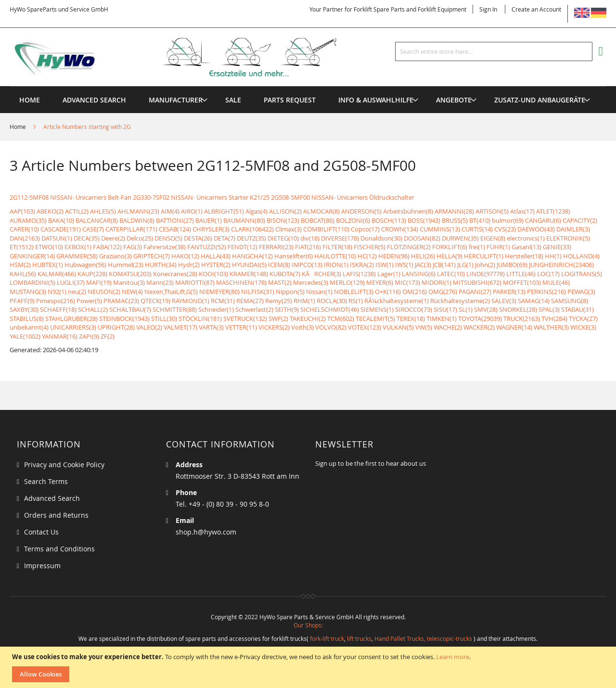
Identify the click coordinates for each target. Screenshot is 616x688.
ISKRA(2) (362, 265)
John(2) (485, 265)
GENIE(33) (557, 247)
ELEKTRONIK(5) (568, 238)
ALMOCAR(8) (321, 211)
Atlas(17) (522, 211)
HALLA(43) (216, 256)
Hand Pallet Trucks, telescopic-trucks (423, 638)
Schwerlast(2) (254, 309)
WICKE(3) (583, 327)
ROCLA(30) (332, 301)
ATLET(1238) (553, 211)
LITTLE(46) (521, 274)
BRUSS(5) (455, 220)
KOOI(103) (213, 274)
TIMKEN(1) (442, 319)
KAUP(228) (92, 274)
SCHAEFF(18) (58, 309)
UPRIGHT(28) (116, 327)
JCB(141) (444, 265)
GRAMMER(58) (77, 256)
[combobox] (494, 51)
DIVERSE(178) (340, 238)
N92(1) (57, 292)
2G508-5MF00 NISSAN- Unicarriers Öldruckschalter (343, 197)
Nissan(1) (319, 292)
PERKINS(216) (546, 292)
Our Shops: (308, 625)
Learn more (453, 657)
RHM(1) (304, 301)
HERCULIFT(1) (484, 256)
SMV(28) (486, 309)
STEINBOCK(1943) (124, 319)
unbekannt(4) (29, 327)
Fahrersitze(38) (165, 247)
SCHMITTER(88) (175, 309)
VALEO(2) (149, 327)
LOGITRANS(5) (582, 274)
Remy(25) (279, 301)
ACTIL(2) (77, 211)
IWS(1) (404, 265)
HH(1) (553, 256)
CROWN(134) (400, 229)
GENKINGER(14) (32, 256)
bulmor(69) (508, 220)
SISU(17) (445, 309)
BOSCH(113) (389, 220)
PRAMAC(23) (121, 301)
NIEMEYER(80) (219, 292)
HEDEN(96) (394, 256)
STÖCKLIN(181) (200, 319)
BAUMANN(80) (244, 220)
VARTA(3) (211, 327)
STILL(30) (164, 319)
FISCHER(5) (370, 247)
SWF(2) (278, 319)
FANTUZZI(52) (207, 247)
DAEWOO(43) (536, 229)
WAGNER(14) (514, 327)
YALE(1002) (25, 336)
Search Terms (46, 481)
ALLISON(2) (285, 211)
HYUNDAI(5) (249, 265)
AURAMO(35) (28, 220)
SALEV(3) (504, 301)
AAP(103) (22, 211)
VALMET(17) (180, 327)
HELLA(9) (449, 256)
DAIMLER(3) (573, 229)
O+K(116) (388, 292)
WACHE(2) (448, 327)
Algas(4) (257, 211)
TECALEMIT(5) (375, 319)
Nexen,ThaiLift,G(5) (171, 292)
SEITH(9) (287, 309)
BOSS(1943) (424, 220)
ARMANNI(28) (454, 211)
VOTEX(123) (365, 327)
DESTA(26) (198, 238)
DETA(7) (225, 238)
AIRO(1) (192, 211)
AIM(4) (170, 211)
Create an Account (536, 9)
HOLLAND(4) (581, 256)
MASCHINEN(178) (241, 282)
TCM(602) (341, 319)
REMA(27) (250, 301)
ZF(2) (108, 336)
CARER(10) (24, 229)
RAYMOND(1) (191, 301)
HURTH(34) (161, 265)
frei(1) (477, 247)
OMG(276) (443, 292)
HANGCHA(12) (252, 256)
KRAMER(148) (249, 274)
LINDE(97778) (486, 274)
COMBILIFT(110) (326, 229)
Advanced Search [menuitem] (94, 100)
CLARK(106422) (252, 229)
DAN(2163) (25, 238)
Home (19, 127)
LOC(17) (548, 274)
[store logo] (189, 57)
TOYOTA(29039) (480, 319)
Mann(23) (160, 282)
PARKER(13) (509, 292)
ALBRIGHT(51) (224, 211)
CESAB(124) (175, 229)
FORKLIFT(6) (450, 247)
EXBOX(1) (78, 247)
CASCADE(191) (61, 229)
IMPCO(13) (307, 265)
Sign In (488, 9)
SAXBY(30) (24, 309)
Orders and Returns (56, 515)
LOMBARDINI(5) (32, 282)
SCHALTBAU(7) (130, 309)
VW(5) (424, 327)
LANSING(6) (419, 274)
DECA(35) (87, 238)
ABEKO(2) (50, 211)
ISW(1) (385, 265)
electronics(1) (526, 238)
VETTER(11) (241, 327)
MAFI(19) (99, 282)
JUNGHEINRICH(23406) (561, 265)
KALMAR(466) (57, 274)
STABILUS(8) (27, 319)
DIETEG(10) (283, 238)
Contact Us (41, 532)
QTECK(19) (155, 301)
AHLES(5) (103, 211)
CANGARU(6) (543, 220)
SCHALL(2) (93, 309)
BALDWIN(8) (137, 220)
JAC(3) (423, 265)
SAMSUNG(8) (570, 301)
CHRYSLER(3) (211, 229)
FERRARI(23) (276, 247)
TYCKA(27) (583, 319)
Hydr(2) (189, 265)
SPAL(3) (549, 309)
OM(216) (415, 292)
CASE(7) (93, 229)
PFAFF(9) (22, 301)
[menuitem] (176, 100)
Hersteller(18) (524, 256)
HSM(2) (20, 265)
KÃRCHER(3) (321, 274)
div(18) (310, 238)
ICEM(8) (279, 265)
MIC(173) (407, 282)
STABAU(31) (577, 309)
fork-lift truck (327, 638)
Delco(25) (140, 238)
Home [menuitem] (30, 100)
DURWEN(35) (460, 238)
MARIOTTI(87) (195, 282)
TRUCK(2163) (522, 319)
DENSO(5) (168, 238)
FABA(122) (107, 247)
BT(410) (480, 220)
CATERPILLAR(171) (131, 229)
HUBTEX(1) (48, 265)
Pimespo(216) (56, 301)
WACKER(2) (479, 327)
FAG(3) (133, 247)
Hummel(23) (126, 265)
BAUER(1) (209, 220)
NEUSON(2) (104, 292)
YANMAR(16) (60, 336)
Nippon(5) (290, 292)
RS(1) (356, 301)
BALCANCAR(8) (97, 220)
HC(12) (367, 256)
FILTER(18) (337, 247)
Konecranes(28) (175, 274)
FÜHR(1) (498, 247)
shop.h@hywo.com (206, 532)
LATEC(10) (451, 274)
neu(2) (77, 292)
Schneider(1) (216, 309)
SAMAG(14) (534, 301)
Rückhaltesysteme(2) (460, 301)
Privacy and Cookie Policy (64, 465)
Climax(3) (289, 229)
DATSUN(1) (57, 238)
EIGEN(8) (493, 238)
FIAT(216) (308, 247)
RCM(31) (223, 301)
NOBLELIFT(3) (354, 292)
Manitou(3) (129, 282)
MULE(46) (556, 282)
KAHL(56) (23, 274)
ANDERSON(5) (361, 211)
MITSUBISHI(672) (477, 282)
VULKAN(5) (398, 327)
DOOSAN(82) (422, 238)
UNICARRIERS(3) (73, 327)
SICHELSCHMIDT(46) (330, 309)
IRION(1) (336, 265)
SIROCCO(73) (414, 309)
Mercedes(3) (311, 282)
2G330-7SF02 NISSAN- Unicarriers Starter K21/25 (201, 197)
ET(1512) (22, 247)
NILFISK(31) (258, 292)
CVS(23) (505, 229)
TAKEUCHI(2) (308, 319)
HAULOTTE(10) (335, 256)
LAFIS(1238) (359, 274)
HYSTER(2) (216, 265)
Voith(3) (302, 327)
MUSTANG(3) (28, 292)
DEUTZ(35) (251, 238)
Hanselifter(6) (294, 256)
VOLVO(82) (331, 327)
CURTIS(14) (477, 229)
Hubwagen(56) (85, 265)
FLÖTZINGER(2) (409, 247)
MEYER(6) (380, 282)
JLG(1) (465, 265)
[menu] (308, 86)
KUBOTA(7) (285, 274)
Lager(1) (389, 274)
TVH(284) (554, 319)
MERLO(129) (347, 282)
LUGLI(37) (71, 282)
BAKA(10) (61, 220)
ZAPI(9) (89, 336)
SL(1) (466, 309)
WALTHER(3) (551, 327)
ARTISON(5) (492, 211)
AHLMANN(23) (138, 211)
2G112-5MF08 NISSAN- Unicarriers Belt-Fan (71, 197)
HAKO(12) (185, 256)
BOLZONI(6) (353, 220)
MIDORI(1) (436, 282)
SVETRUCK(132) (245, 319)
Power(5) (89, 301)
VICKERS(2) (274, 327)
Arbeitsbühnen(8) (408, 211)
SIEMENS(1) (377, 309)
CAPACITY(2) (580, 220)
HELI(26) (423, 256)
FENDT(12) (243, 247)
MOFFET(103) (522, 282)
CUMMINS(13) (440, 229)
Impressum (42, 566)
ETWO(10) (49, 247)
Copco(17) (365, 229)
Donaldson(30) (381, 238)
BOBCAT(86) (318, 220)
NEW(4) (132, 292)
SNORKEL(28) (518, 309)
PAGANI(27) (475, 292)
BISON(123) (283, 220)
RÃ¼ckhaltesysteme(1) (397, 301)
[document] (309, 667)
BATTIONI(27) (175, 220)
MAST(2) (280, 282)
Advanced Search (52, 498)
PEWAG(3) (581, 292)
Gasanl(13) (526, 247)
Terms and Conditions (59, 549)
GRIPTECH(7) (152, 256)
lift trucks (359, 638)
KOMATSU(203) (130, 274)
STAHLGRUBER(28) (71, 319)
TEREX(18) (411, 319)
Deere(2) (113, 238)
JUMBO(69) (512, 265)
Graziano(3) (115, 256)
